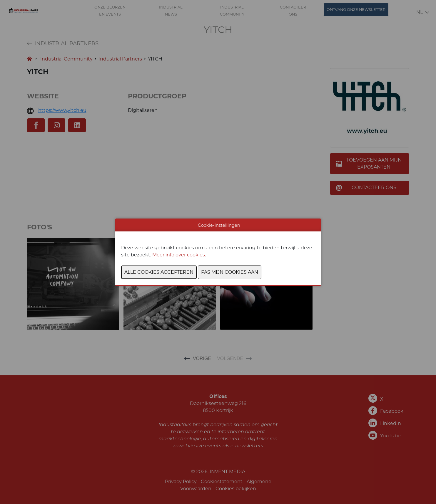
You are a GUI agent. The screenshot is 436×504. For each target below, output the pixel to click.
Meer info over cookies (179, 255)
